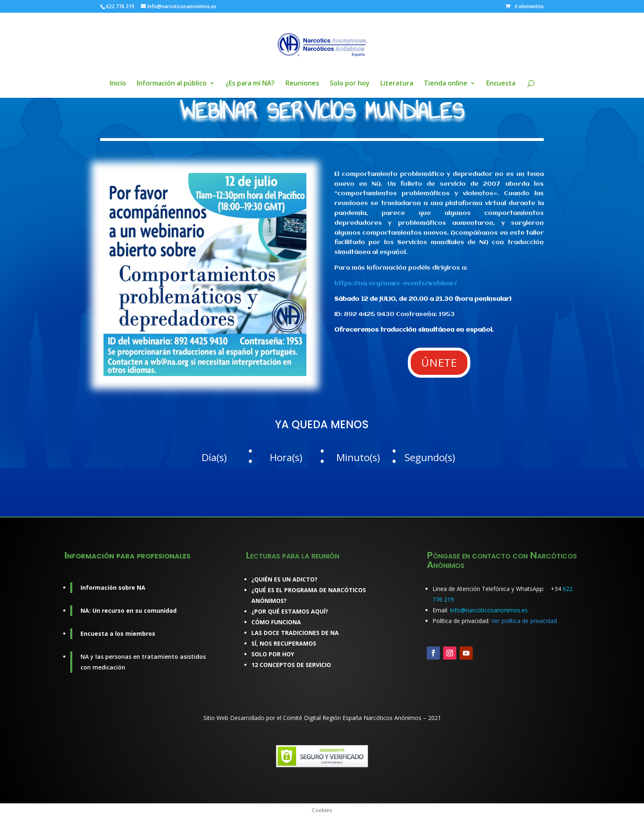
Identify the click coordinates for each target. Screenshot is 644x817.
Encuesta (501, 84)
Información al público (172, 84)
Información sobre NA (113, 587)
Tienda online (446, 84)
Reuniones (302, 84)
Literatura (397, 84)
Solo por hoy (350, 84)
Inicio (118, 84)
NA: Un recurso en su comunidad (129, 610)
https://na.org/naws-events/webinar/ (396, 284)
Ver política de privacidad (524, 621)
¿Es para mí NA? (250, 84)
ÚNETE (439, 362)
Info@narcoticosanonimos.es (489, 610)
